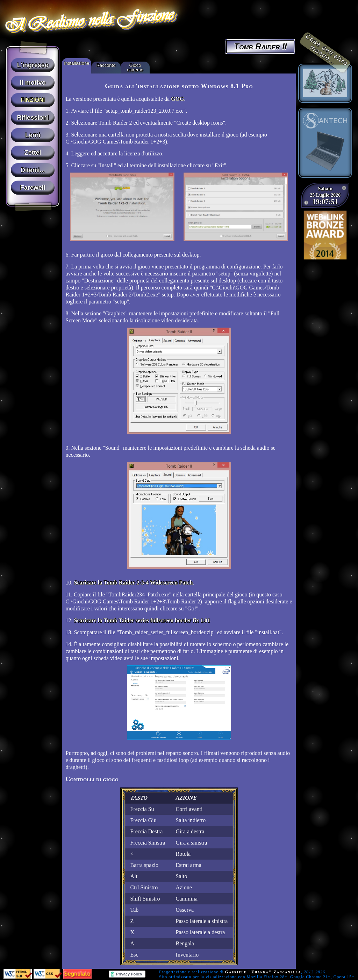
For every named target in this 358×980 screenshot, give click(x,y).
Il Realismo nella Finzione (88, 20)
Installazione (77, 63)
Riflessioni (33, 118)
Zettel (33, 153)
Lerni (33, 135)
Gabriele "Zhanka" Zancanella (263, 972)
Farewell (33, 188)
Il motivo (33, 83)
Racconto (106, 65)
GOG (177, 99)
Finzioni (33, 100)
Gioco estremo (135, 68)
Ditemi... (33, 170)
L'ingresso (33, 65)
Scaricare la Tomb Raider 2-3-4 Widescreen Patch (133, 583)
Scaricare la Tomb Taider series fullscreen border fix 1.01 (142, 620)
